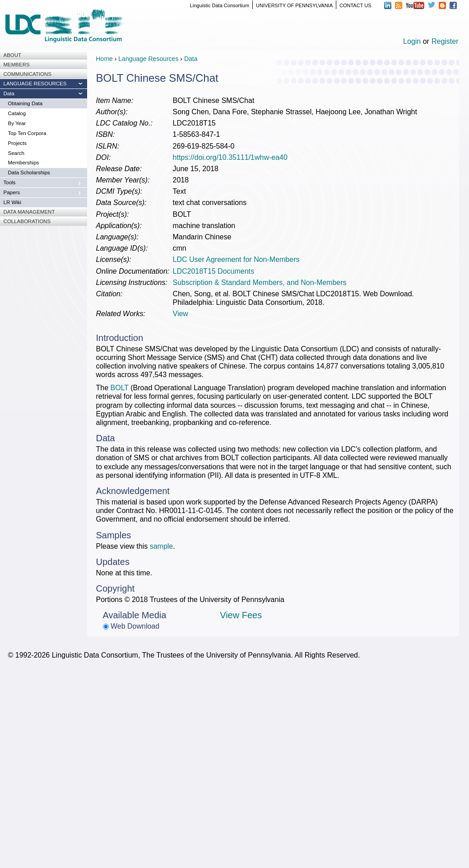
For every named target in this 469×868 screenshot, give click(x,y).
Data (191, 59)
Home (104, 59)
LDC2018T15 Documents (214, 271)
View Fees (241, 615)
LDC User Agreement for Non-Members (236, 259)
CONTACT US (355, 5)
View (181, 314)
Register (445, 41)
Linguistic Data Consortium (220, 5)
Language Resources (148, 59)
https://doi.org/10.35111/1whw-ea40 (230, 157)
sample (162, 546)
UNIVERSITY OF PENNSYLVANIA (294, 5)
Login (412, 41)
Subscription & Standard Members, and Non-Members (260, 282)
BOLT (120, 388)
